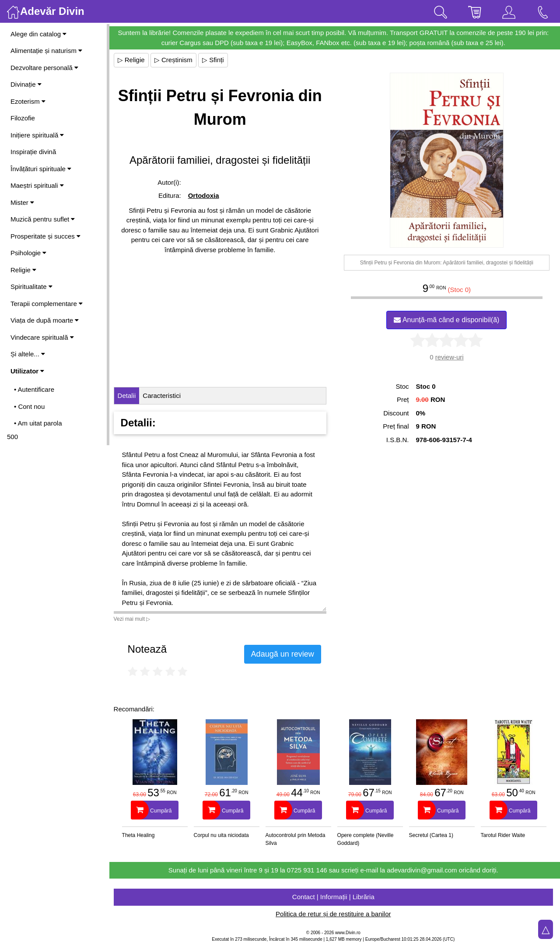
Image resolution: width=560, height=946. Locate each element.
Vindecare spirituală (42, 337)
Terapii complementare (47, 304)
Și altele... (28, 354)
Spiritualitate (31, 287)
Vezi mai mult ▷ (135, 619)
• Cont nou (29, 406)
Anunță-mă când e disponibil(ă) (447, 320)
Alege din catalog (38, 34)
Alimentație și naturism (46, 51)
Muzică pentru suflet (43, 219)
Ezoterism (28, 101)
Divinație (26, 84)
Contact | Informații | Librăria (335, 897)
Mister (22, 202)
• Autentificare (34, 389)
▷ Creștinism (176, 60)
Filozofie (23, 118)
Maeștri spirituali (37, 185)
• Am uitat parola (38, 423)
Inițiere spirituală (37, 135)
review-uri (450, 357)
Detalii (129, 396)
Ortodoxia (206, 195)
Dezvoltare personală (44, 68)
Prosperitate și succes (45, 236)
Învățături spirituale (41, 169)
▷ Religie (134, 60)
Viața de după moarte (45, 320)
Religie (23, 270)
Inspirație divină (33, 152)
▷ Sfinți (216, 60)
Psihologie (28, 253)
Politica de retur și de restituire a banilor (334, 914)
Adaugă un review (285, 654)
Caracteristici (165, 396)
